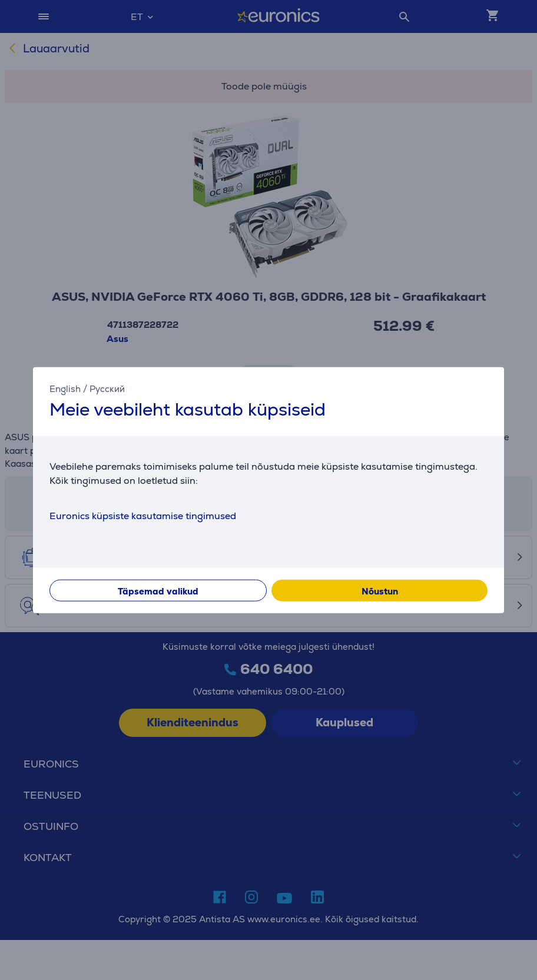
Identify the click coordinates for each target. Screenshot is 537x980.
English (65, 388)
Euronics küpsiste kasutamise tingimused (143, 516)
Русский (107, 388)
